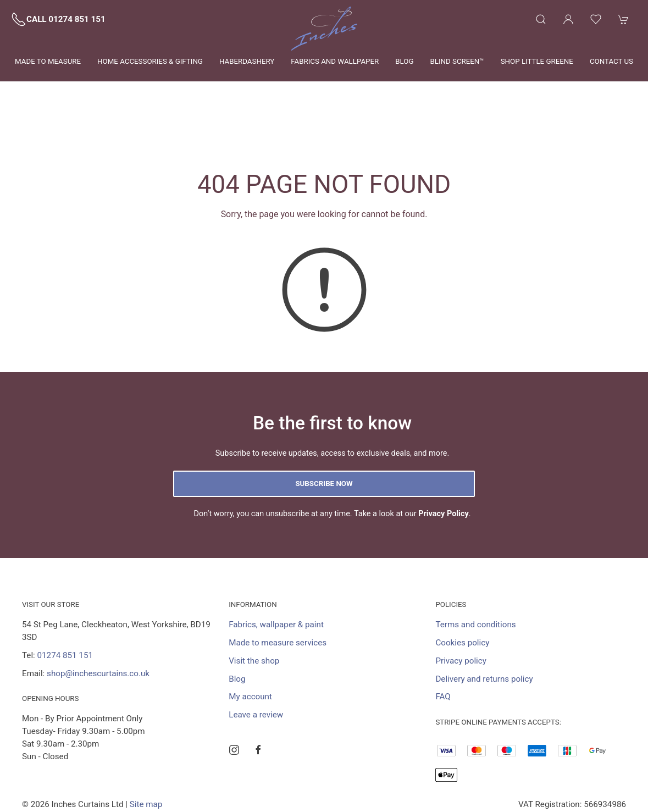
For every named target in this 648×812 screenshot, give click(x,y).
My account (250, 647)
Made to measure (48, 61)
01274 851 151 (65, 605)
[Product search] (541, 19)
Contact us (611, 61)
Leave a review (256, 665)
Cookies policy (462, 593)
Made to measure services (278, 593)
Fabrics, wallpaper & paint (276, 575)
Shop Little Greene (537, 61)
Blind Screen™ (457, 61)
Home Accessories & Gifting (150, 61)
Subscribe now (324, 433)
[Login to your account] (568, 19)
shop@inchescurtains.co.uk (98, 623)
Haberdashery (247, 61)
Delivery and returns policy (484, 629)
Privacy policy (461, 611)
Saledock (131, 767)
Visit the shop (254, 611)
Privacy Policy (444, 464)
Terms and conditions (475, 575)
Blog (404, 61)
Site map (146, 754)
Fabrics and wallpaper (335, 61)
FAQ (443, 647)
